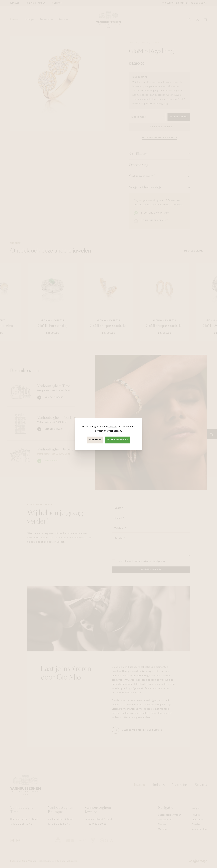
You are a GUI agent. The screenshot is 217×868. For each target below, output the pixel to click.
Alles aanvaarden (118, 440)
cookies (113, 427)
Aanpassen (95, 440)
